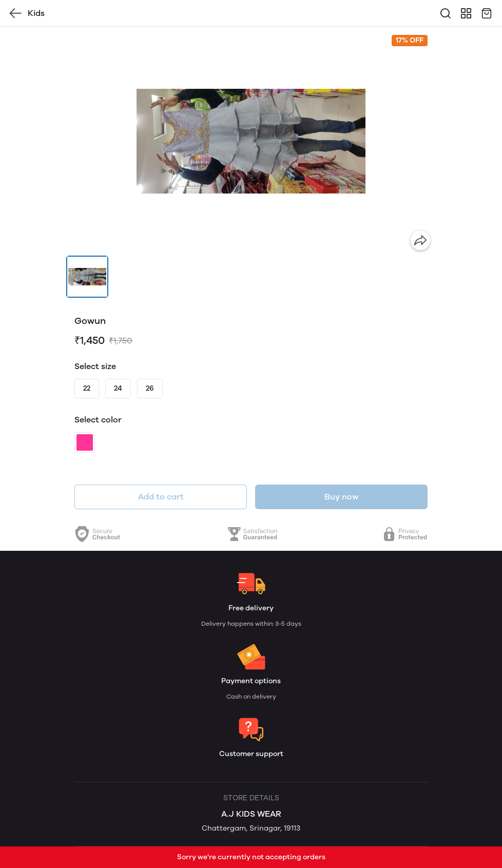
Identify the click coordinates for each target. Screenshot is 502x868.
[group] (251, 141)
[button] (87, 277)
